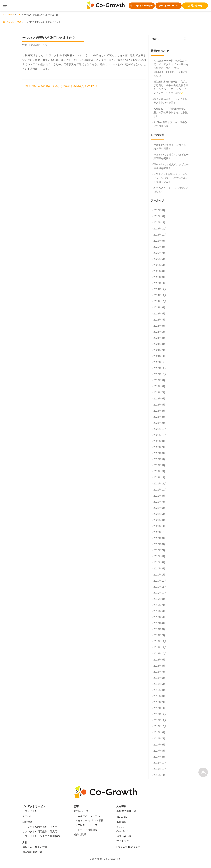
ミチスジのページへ (168, 6)
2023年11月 (160, 368)
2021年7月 (159, 502)
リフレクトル (30, 811)
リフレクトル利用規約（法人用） (41, 827)
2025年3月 (159, 277)
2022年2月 (159, 471)
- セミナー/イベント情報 (88, 820)
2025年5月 (159, 265)
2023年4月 (159, 411)
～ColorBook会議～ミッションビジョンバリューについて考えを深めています (171, 178)
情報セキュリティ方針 (35, 847)
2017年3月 (159, 757)
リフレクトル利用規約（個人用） (41, 831)
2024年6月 (159, 326)
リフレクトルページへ (142, 6)
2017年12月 (160, 714)
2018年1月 (159, 708)
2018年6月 (159, 678)
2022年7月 (159, 447)
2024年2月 (159, 350)
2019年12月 (160, 581)
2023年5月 (159, 405)
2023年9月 (159, 380)
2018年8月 (159, 666)
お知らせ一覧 (81, 811)
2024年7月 (159, 320)
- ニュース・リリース (87, 816)
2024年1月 (159, 356)
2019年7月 (159, 605)
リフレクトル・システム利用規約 (41, 836)
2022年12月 (160, 429)
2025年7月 (159, 253)
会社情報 (121, 822)
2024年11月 (160, 295)
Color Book (123, 831)
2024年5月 (159, 332)
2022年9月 (159, 441)
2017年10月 (160, 726)
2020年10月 (160, 532)
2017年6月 (159, 745)
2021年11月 (160, 484)
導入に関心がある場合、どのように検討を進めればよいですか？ (60, 86)
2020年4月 (159, 569)
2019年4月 (159, 623)
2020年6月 (159, 556)
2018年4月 (159, 690)
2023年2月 (159, 423)
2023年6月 (159, 399)
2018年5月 (159, 684)
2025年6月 (159, 259)
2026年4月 (159, 210)
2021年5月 (159, 514)
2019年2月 (159, 635)
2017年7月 (159, 739)
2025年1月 (159, 283)
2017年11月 (160, 720)
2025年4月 (159, 271)
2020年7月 (159, 550)
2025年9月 (159, 241)
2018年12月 (160, 641)
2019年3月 (159, 629)
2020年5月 (159, 563)
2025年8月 (159, 247)
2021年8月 (159, 496)
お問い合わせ (195, 6)
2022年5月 (159, 459)
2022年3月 (159, 465)
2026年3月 (159, 216)
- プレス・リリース (86, 825)
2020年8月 (159, 544)
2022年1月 (159, 478)
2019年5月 (159, 617)
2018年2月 (159, 702)
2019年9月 (159, 599)
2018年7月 (159, 672)
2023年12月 (160, 362)
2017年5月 (159, 751)
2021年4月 (159, 520)
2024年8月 (159, 314)
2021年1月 (159, 526)
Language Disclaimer (128, 847)
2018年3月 (159, 696)
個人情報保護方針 (32, 852)
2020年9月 (159, 538)
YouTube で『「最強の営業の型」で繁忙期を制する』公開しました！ (171, 112)
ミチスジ (27, 816)
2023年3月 (159, 417)
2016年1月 (159, 775)
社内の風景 (80, 834)
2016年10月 (160, 769)
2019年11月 (160, 587)
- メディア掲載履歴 (86, 830)
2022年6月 (159, 453)
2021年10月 (160, 490)
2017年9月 (159, 732)
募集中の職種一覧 (126, 811)
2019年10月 (160, 593)
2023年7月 (159, 393)
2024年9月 (159, 308)
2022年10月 (160, 435)
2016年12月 (160, 763)
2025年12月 (160, 229)
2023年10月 (160, 374)
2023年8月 (159, 386)
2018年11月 (160, 647)
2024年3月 (159, 344)
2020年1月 (159, 575)
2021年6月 (159, 508)
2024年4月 (159, 338)
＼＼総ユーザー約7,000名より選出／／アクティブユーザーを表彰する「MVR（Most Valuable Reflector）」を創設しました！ (171, 68)
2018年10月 (160, 654)
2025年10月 (160, 235)
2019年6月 (159, 611)
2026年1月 (159, 223)
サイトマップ (124, 841)
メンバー (121, 827)
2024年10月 (160, 301)
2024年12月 (160, 289)
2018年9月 (159, 660)
